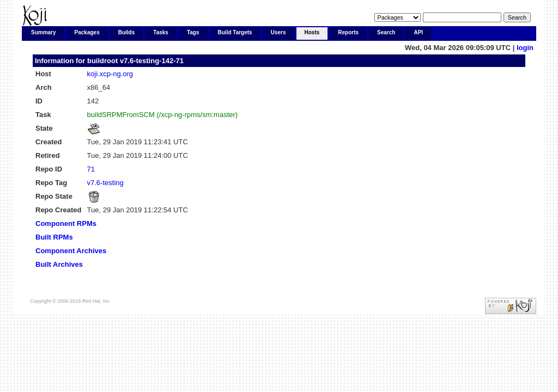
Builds (127, 32)
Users (278, 32)
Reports (348, 32)
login (525, 48)
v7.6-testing (105, 183)
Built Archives (59, 264)
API (418, 32)
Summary (44, 32)
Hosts (312, 32)
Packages (87, 32)
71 (91, 169)
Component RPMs (66, 223)
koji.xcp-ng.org (110, 74)
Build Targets (235, 32)
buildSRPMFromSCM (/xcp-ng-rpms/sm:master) (163, 115)
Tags (193, 32)
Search (386, 32)
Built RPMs (54, 237)
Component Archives (71, 251)
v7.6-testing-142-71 (152, 61)
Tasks (161, 32)
